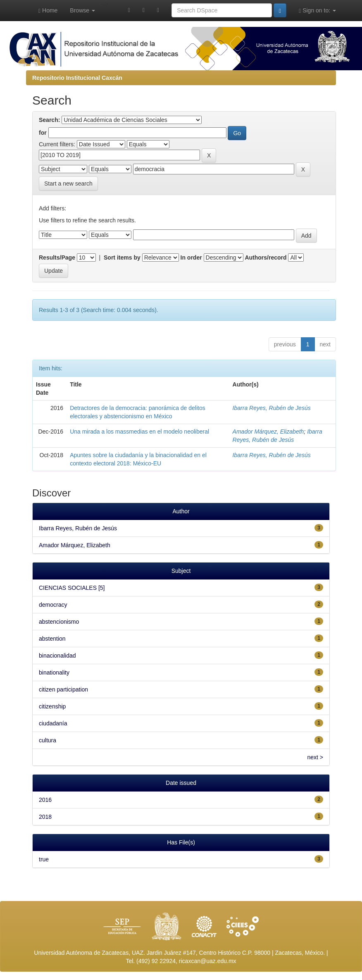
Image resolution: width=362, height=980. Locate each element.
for (43, 133)
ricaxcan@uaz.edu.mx (208, 961)
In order (191, 258)
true (44, 859)
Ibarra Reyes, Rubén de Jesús (272, 408)
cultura (48, 740)
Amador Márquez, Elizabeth (268, 432)
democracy (53, 605)
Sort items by (122, 258)
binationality (54, 672)
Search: (49, 120)
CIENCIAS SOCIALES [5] (72, 588)
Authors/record (266, 258)
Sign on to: (317, 11)
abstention (52, 639)
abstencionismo (59, 622)
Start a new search (68, 184)
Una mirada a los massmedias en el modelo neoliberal (139, 432)
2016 (45, 800)
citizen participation (63, 689)
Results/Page (57, 258)
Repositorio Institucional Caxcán (77, 78)
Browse (82, 10)
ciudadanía (53, 723)
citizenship (52, 706)
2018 (45, 817)
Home (48, 11)
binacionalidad (57, 656)
